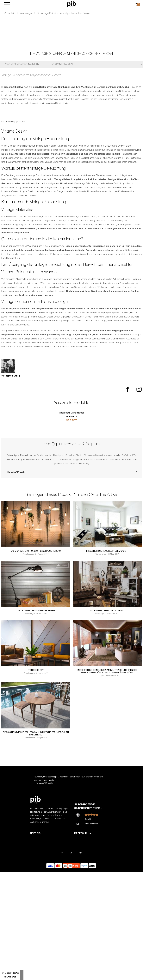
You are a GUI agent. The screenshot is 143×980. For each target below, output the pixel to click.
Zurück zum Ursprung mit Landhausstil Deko (36, 658)
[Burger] (7, 4)
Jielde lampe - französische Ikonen (36, 718)
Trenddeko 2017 (36, 777)
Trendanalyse (26, 13)
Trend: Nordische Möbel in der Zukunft (107, 658)
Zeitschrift (10, 13)
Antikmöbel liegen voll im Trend (107, 718)
